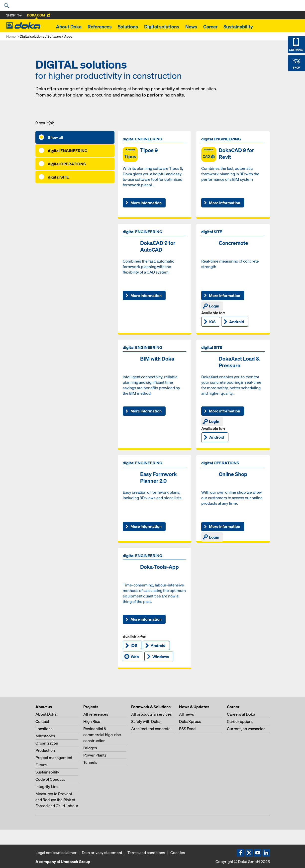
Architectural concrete (151, 729)
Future (41, 765)
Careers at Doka (241, 714)
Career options (240, 721)
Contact (42, 721)
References (100, 27)
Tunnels (90, 762)
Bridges (90, 748)
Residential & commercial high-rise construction (102, 735)
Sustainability (238, 27)
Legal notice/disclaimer (56, 853)
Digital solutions (162, 27)
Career (210, 27)
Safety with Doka (146, 721)
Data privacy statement (102, 853)
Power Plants (95, 755)
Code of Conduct (50, 779)
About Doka (69, 27)
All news (187, 714)
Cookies (178, 853)
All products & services (152, 714)
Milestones (45, 736)
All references (96, 714)
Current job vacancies (246, 729)
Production (45, 750)
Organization (47, 743)
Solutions (128, 27)
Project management (54, 758)
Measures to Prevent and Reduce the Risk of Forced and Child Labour (57, 800)
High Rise (92, 721)
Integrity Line (47, 786)
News (191, 27)
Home (11, 36)
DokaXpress (190, 721)
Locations (44, 729)
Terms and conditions (146, 853)
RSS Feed (187, 729)
